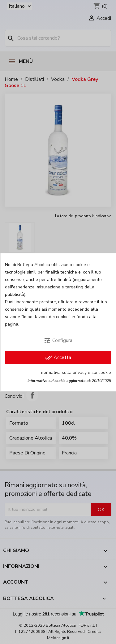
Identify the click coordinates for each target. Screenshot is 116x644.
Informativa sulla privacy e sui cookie (75, 372)
